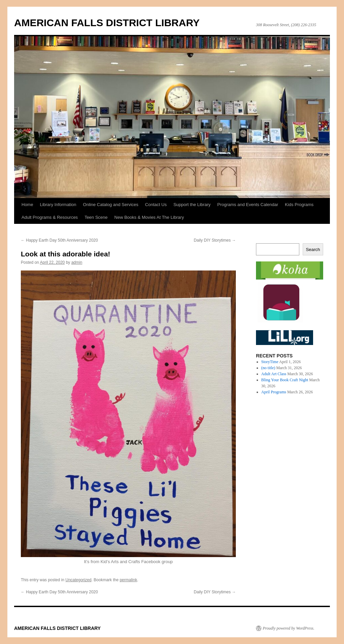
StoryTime (270, 362)
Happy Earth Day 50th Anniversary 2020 (59, 240)
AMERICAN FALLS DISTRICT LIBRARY (107, 23)
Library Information (58, 205)
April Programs (274, 392)
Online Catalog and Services (111, 205)
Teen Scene (96, 217)
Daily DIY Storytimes (215, 240)
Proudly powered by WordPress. (289, 628)
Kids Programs (299, 205)
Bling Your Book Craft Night (285, 380)
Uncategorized (78, 580)
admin (77, 262)
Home (27, 205)
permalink (128, 580)
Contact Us (156, 205)
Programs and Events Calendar (248, 205)
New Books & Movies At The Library (149, 217)
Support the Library (192, 205)
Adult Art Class (274, 374)
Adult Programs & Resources (50, 217)
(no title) (268, 368)
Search (313, 250)
